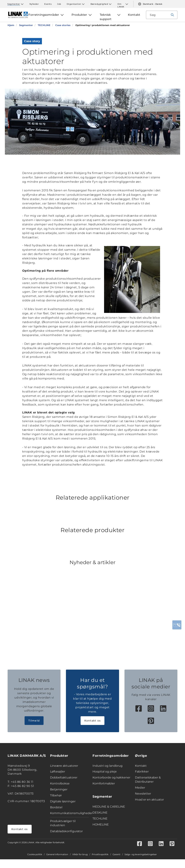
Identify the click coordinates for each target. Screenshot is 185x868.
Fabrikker (142, 772)
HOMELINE (101, 825)
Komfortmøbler (104, 783)
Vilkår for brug (80, 854)
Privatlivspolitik (100, 854)
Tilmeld (34, 721)
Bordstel (56, 807)
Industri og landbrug (107, 766)
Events (48, 4)
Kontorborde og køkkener (111, 777)
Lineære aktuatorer (64, 766)
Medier (140, 788)
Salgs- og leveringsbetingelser (141, 854)
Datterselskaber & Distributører (148, 780)
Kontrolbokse (60, 783)
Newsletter (143, 794)
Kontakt (141, 766)
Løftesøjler (58, 772)
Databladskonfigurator (66, 831)
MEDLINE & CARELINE (109, 807)
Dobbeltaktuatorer (64, 777)
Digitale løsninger (63, 801)
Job (59, 4)
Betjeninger (59, 789)
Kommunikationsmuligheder (69, 813)
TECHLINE (100, 819)
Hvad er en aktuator (149, 800)
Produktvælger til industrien (63, 823)
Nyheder (34, 4)
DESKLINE (100, 813)
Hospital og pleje (105, 772)
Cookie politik (35, 854)
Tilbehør (56, 795)
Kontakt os (93, 721)
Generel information (57, 854)
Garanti (116, 854)
